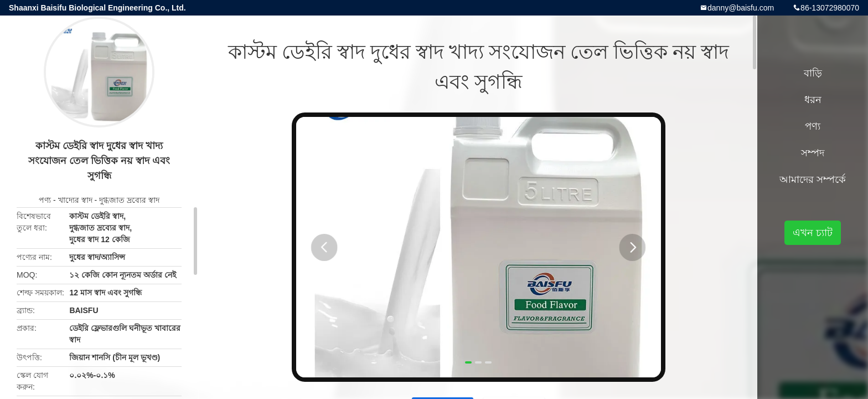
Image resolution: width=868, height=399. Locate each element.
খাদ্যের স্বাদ (75, 200)
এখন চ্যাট (813, 233)
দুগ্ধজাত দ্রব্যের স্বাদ (129, 200)
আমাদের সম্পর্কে (813, 180)
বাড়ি (813, 73)
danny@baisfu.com (741, 8)
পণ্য (45, 200)
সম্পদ (813, 153)
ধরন (813, 100)
